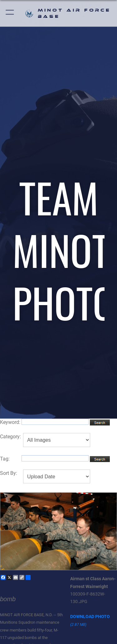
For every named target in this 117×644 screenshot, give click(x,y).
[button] (10, 13)
